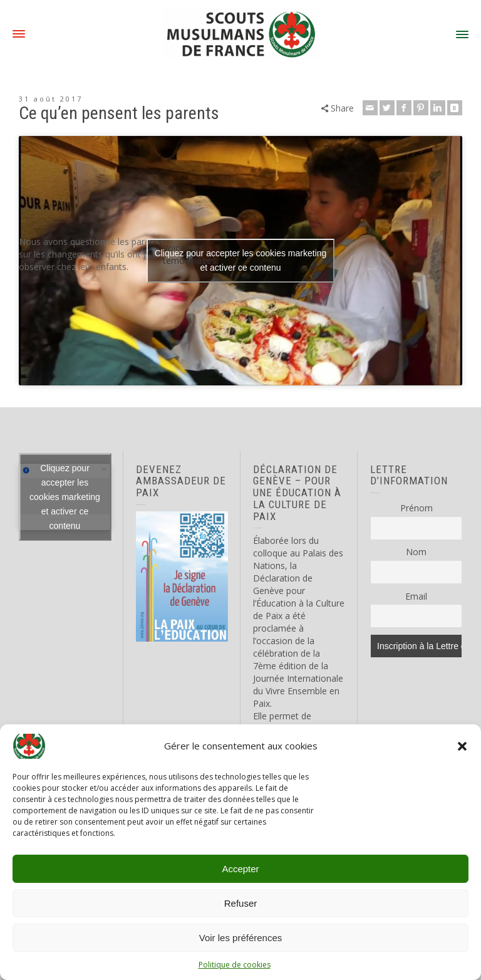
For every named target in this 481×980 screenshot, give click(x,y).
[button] (462, 746)
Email (416, 596)
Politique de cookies (235, 965)
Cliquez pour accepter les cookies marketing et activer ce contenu (241, 260)
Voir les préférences (241, 938)
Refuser (241, 903)
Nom (416, 552)
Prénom (416, 508)
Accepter (240, 869)
